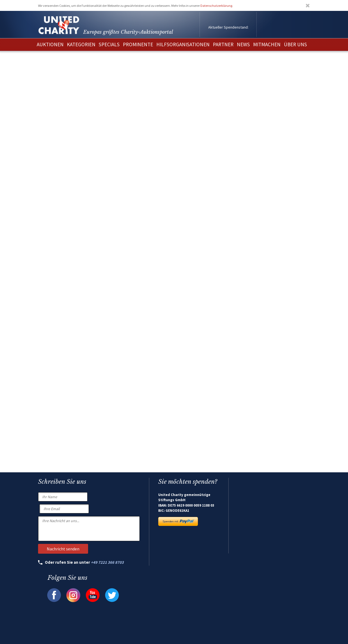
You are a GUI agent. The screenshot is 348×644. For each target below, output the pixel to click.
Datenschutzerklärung (216, 6)
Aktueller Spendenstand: (228, 27)
